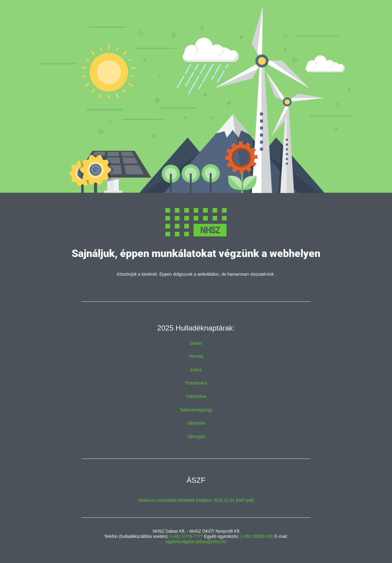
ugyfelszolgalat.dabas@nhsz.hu (196, 542)
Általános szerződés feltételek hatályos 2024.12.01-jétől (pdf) (196, 500)
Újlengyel (196, 436)
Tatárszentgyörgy (196, 410)
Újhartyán (196, 423)
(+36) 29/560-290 (257, 536)
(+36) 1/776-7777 (187, 536)
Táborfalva (196, 396)
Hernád (196, 356)
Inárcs (196, 370)
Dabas (196, 343)
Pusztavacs (196, 383)
